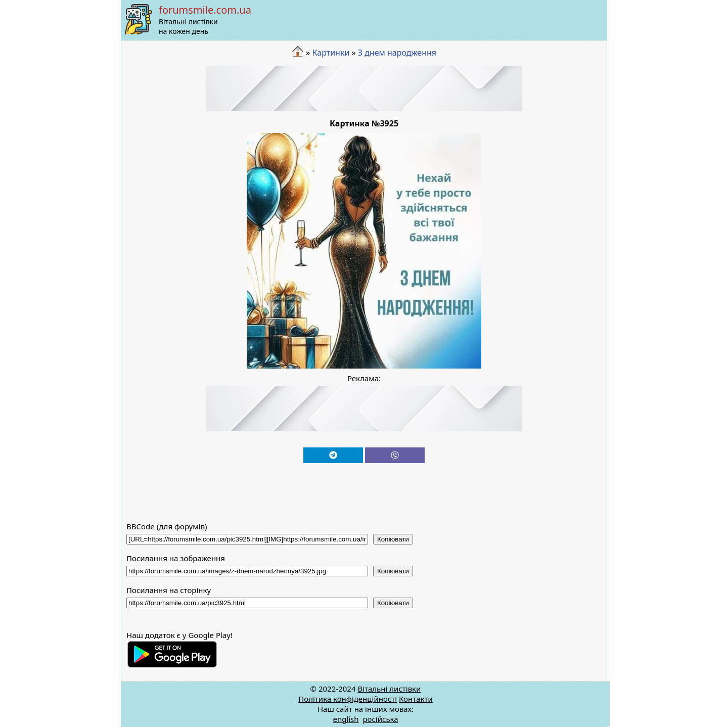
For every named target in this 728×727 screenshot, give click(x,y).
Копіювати (393, 539)
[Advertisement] (364, 88)
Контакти (416, 699)
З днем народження (397, 53)
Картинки (331, 53)
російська (380, 719)
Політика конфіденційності (348, 699)
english (346, 719)
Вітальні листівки (389, 689)
